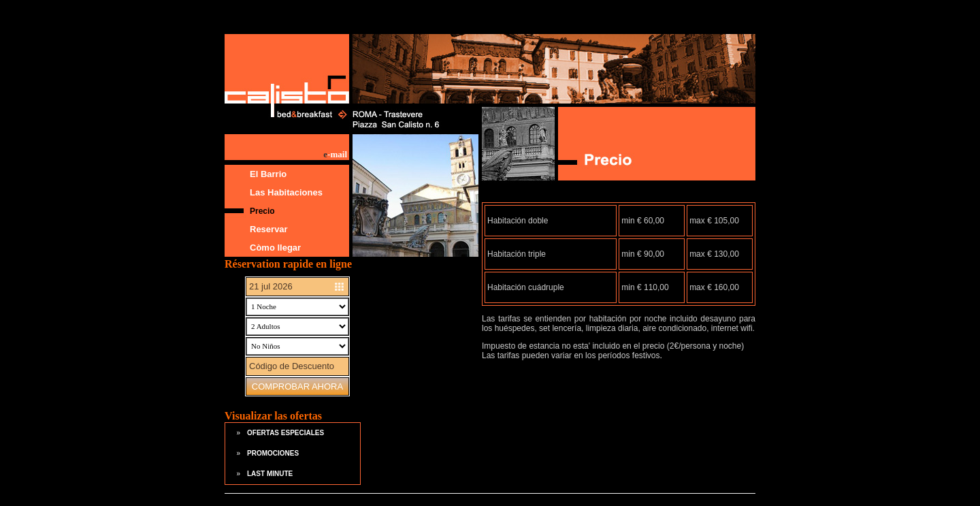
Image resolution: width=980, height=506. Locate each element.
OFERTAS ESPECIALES (285, 433)
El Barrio (268, 174)
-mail (335, 154)
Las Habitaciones (286, 192)
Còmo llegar (275, 248)
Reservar (269, 229)
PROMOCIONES (273, 453)
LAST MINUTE (270, 474)
